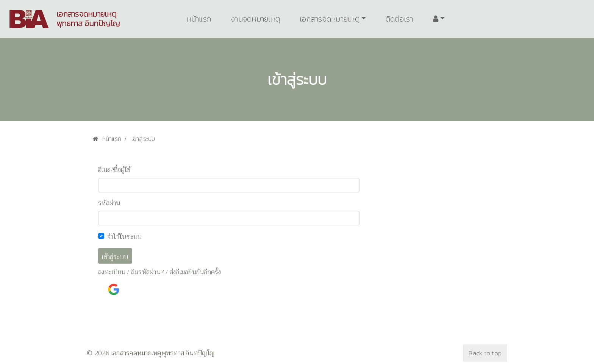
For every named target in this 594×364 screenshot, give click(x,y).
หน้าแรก (199, 19)
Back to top (485, 353)
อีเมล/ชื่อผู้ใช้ (115, 170)
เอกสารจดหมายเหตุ (330, 19)
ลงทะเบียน (112, 272)
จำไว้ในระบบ (124, 237)
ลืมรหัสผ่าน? (148, 272)
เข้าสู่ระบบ (115, 257)
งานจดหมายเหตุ (255, 19)
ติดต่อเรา (399, 19)
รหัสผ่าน (109, 203)
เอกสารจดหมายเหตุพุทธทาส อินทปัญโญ (88, 19)
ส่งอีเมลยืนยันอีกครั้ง (195, 272)
